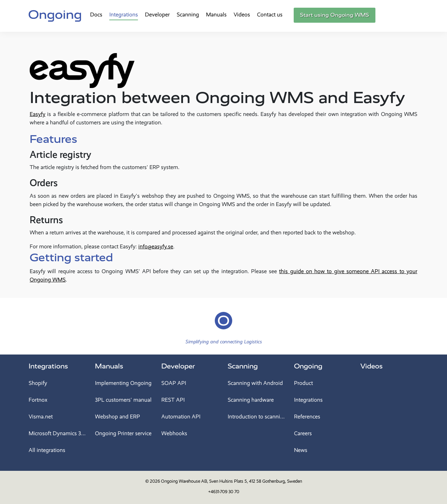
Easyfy (38, 114)
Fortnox (38, 400)
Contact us (270, 14)
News (301, 450)
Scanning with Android (255, 383)
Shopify (38, 383)
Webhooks (174, 433)
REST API (173, 400)
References (307, 417)
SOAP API (174, 383)
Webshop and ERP (118, 417)
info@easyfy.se (156, 246)
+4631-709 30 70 (224, 492)
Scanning (188, 14)
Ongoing (308, 366)
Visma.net (41, 417)
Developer (157, 14)
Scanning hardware (251, 400)
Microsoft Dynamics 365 (58, 433)
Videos (242, 14)
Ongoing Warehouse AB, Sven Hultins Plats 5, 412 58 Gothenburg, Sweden (232, 481)
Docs (96, 14)
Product (303, 383)
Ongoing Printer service (123, 433)
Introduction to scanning (257, 417)
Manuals (216, 14)
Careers (303, 433)
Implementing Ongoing (123, 383)
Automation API (181, 417)
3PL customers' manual (123, 400)
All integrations (47, 450)
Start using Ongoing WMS (335, 15)
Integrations (124, 14)
